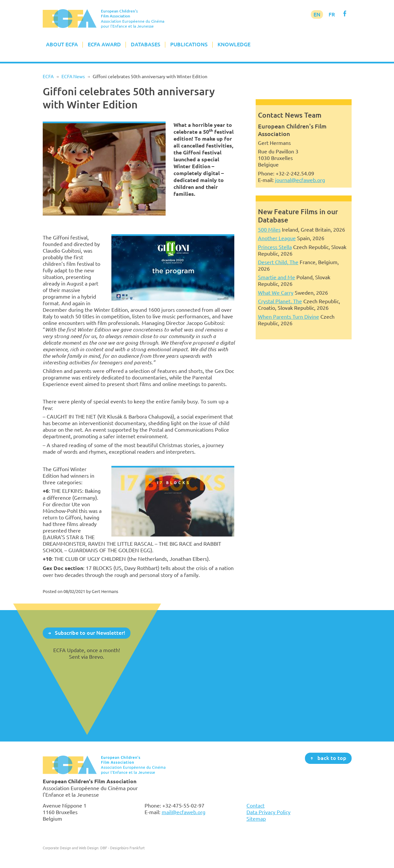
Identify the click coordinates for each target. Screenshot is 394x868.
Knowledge (234, 44)
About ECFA (62, 44)
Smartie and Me (277, 277)
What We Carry (276, 293)
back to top (332, 758)
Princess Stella (275, 247)
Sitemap (256, 819)
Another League (277, 238)
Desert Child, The (278, 262)
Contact (255, 806)
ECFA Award (104, 44)
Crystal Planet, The (280, 301)
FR (332, 14)
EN (317, 14)
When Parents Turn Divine (289, 317)
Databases (146, 44)
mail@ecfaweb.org (184, 812)
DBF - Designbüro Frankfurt (122, 848)
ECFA (48, 77)
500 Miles (269, 230)
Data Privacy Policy (268, 812)
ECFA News (73, 77)
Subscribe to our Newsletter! (90, 633)
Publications (189, 44)
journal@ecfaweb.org (300, 180)
